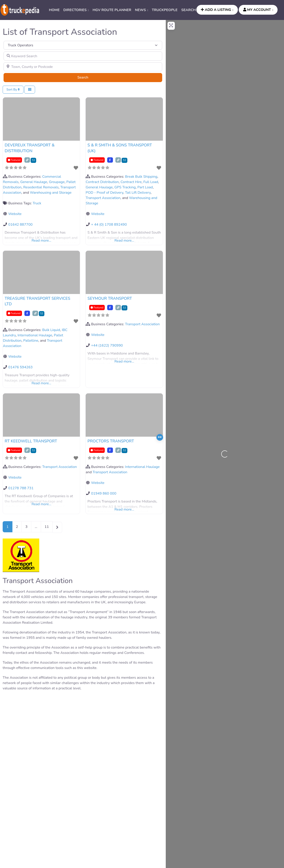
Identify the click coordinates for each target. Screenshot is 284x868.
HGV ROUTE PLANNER (112, 10)
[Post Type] (83, 45)
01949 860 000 (104, 493)
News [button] (140, 10)
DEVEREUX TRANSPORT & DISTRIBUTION (30, 148)
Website (15, 214)
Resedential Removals (41, 187)
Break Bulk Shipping (141, 177)
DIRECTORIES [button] (75, 10)
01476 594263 (20, 367)
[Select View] (30, 90)
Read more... (41, 241)
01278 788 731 (21, 488)
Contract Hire (131, 182)
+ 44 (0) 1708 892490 (109, 225)
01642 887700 (20, 225)
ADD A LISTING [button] (216, 10)
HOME (54, 10)
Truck (37, 203)
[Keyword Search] (83, 56)
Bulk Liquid (51, 330)
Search (88, 77)
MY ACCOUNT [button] (257, 10)
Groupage (57, 182)
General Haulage (34, 182)
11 (47, 527)
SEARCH (189, 10)
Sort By (13, 90)
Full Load (151, 182)
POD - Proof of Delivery (104, 193)
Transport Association (103, 198)
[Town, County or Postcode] (83, 67)
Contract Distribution (102, 182)
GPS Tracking (125, 187)
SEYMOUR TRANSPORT (110, 298)
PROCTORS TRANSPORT (111, 441)
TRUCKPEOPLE (165, 10)
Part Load (145, 187)
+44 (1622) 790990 (107, 345)
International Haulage (35, 335)
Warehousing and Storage (51, 193)
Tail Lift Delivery (138, 193)
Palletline (31, 341)
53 (33, 160)
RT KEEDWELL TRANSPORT (31, 441)
